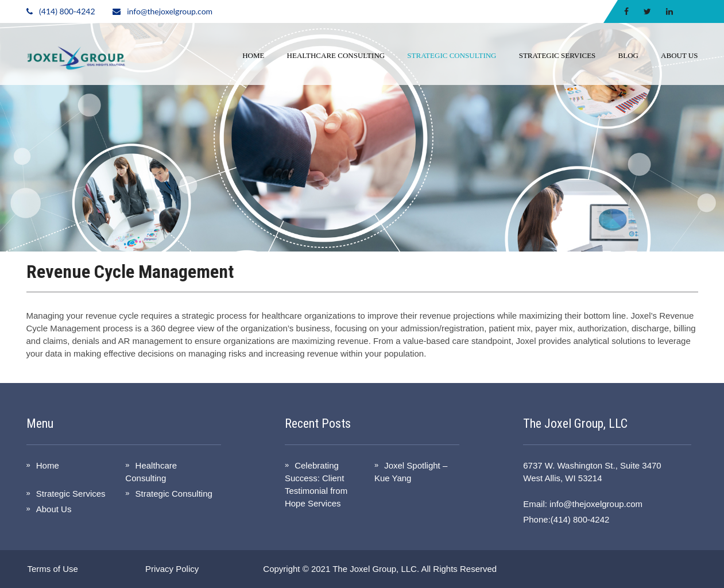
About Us (679, 55)
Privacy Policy (172, 569)
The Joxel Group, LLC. (376, 569)
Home (253, 55)
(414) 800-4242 (67, 11)
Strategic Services (557, 55)
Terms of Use (53, 569)
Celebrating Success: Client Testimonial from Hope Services (316, 484)
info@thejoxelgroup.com (170, 11)
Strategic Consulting (452, 55)
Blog (628, 55)
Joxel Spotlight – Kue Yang (411, 472)
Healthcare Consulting (336, 55)
